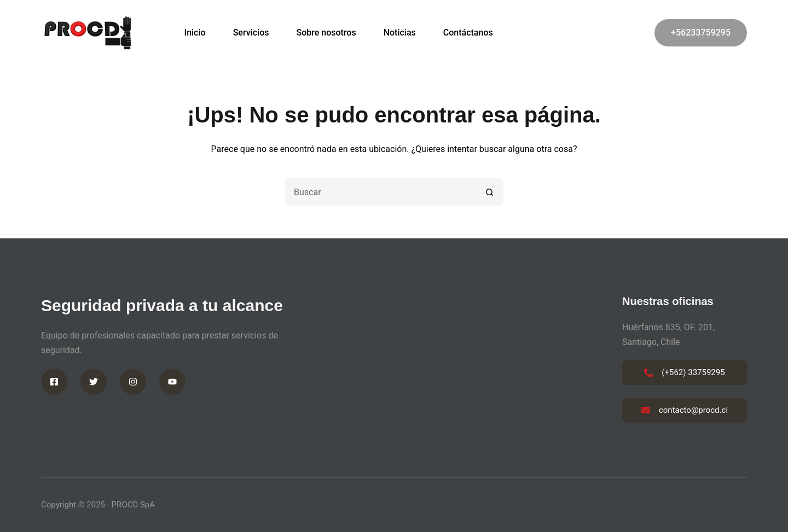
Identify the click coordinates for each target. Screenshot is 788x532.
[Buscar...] (380, 192)
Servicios (251, 33)
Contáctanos (468, 33)
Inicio (195, 33)
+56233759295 (701, 33)
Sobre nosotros (326, 33)
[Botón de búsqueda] (490, 192)
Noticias (400, 33)
